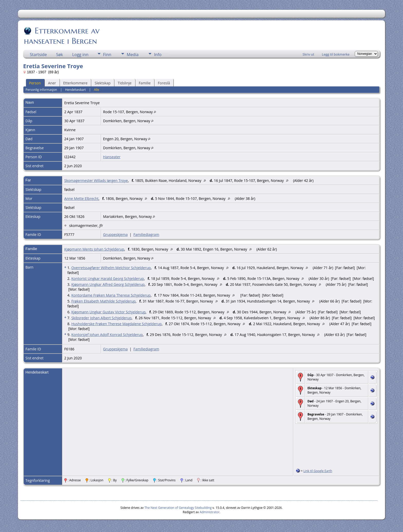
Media (133, 55)
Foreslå (164, 83)
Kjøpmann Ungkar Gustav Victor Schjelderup (108, 312)
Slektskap (103, 83)
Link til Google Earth (318, 471)
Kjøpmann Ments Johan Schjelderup (94, 249)
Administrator (210, 512)
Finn (107, 55)
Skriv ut (308, 54)
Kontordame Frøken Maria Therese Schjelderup (111, 295)
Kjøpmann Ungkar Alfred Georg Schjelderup (108, 284)
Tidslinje (125, 83)
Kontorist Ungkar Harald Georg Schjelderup (107, 278)
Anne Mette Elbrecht (81, 198)
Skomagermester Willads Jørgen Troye (96, 180)
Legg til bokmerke (336, 54)
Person (35, 83)
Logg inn (80, 55)
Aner (52, 83)
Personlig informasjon (41, 90)
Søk (59, 55)
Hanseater (112, 157)
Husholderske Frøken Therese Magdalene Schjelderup (116, 324)
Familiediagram (146, 234)
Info (158, 55)
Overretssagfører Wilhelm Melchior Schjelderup (111, 268)
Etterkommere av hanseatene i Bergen (62, 36)
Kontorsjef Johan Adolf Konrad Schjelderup (107, 335)
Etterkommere (75, 83)
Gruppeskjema (115, 234)
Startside (38, 55)
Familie (145, 83)
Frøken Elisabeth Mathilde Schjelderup (103, 301)
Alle (96, 90)
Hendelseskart (76, 90)
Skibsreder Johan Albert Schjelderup (101, 318)
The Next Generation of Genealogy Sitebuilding (178, 508)
